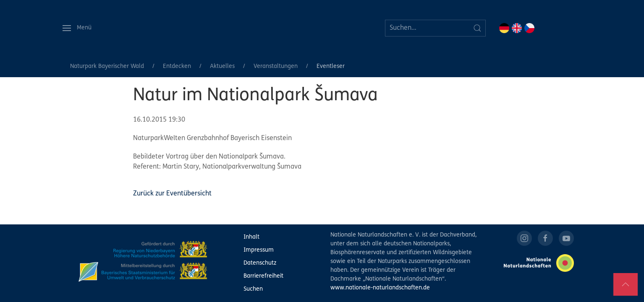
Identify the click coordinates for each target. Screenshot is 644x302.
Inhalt (251, 237)
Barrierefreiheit (263, 276)
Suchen (253, 289)
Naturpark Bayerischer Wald (107, 66)
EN (517, 28)
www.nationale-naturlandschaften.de (380, 288)
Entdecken (177, 66)
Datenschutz (260, 263)
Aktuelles (222, 66)
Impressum (259, 250)
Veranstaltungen (276, 66)
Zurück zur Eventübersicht (172, 194)
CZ (529, 28)
